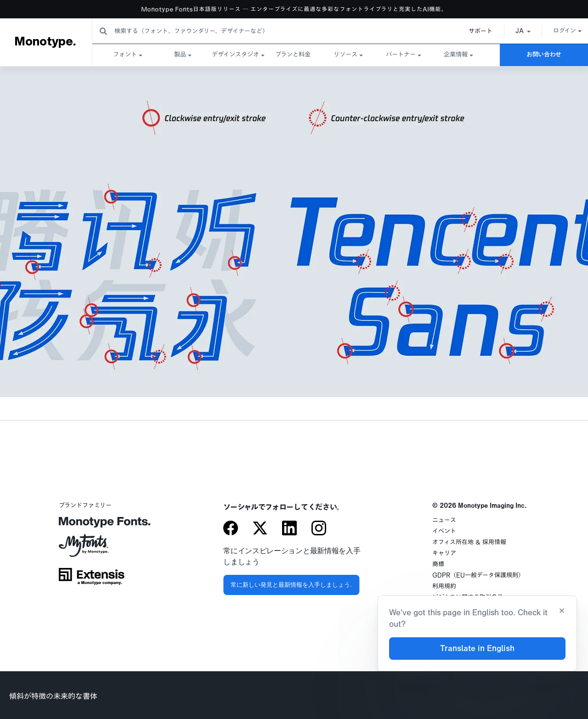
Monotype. (45, 42)
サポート (470, 31)
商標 (438, 565)
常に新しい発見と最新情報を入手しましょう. (291, 585)
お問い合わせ (544, 55)
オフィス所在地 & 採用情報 (469, 542)
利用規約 (444, 587)
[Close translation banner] (562, 612)
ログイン (557, 31)
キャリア (444, 553)
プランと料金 (293, 55)
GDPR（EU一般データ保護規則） (478, 576)
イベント (444, 531)
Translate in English (477, 649)
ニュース (444, 520)
